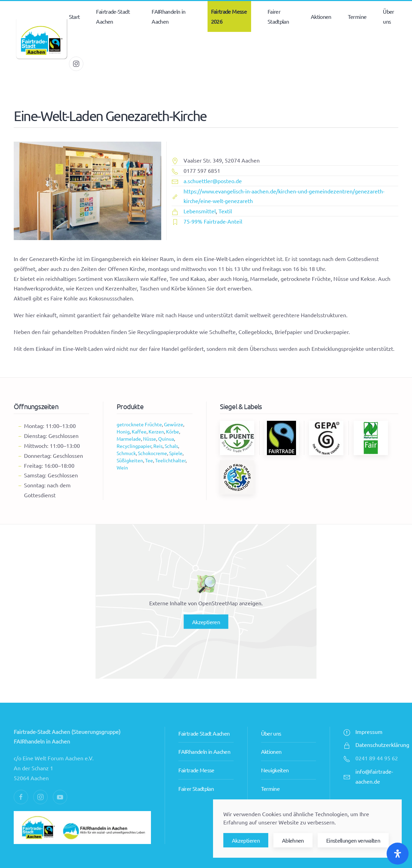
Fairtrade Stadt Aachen (204, 716)
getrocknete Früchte (139, 424)
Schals (171, 446)
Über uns (271, 716)
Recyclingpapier (134, 446)
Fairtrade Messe (196, 753)
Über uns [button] (388, 16)
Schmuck (126, 453)
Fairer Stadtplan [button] (278, 16)
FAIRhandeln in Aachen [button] (168, 16)
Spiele (176, 453)
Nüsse (150, 439)
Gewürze (174, 424)
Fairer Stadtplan (196, 772)
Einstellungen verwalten (353, 840)
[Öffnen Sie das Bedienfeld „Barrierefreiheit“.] (398, 854)
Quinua (166, 439)
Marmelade (129, 439)
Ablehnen (293, 840)
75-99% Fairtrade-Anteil (213, 221)
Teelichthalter (170, 460)
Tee (149, 460)
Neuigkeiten (275, 753)
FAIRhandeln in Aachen (204, 735)
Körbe (173, 431)
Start (74, 16)
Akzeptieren (206, 622)
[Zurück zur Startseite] (41, 40)
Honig (123, 431)
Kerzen (156, 431)
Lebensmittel (200, 211)
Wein (122, 467)
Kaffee (139, 431)
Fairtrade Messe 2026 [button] (229, 16)
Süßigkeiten (130, 460)
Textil (225, 211)
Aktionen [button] (321, 16)
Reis (158, 446)
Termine (357, 16)
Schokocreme (152, 453)
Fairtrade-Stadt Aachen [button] (113, 16)
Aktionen (271, 735)
